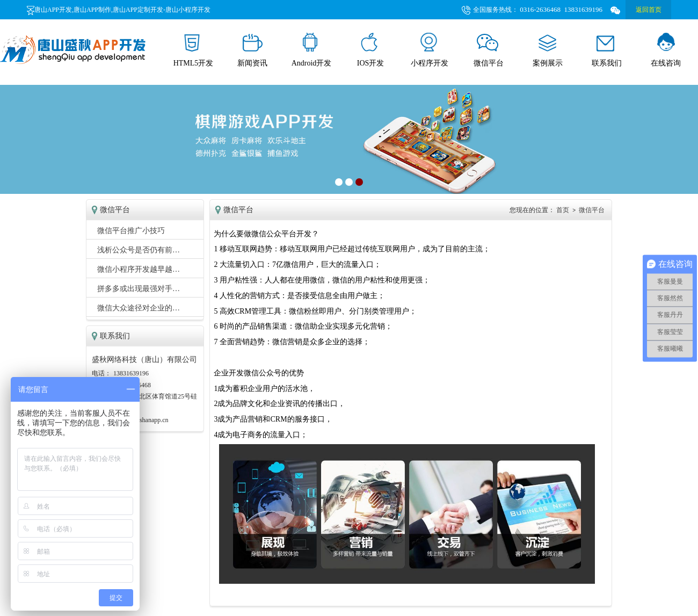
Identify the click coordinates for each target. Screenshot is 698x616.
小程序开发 (430, 50)
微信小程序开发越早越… (139, 269)
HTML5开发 (194, 50)
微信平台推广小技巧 (131, 231)
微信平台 (489, 50)
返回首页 (649, 10)
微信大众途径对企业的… (139, 308)
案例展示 (548, 50)
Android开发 (312, 50)
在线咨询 (666, 50)
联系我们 (607, 50)
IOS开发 (371, 50)
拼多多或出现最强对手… (139, 289)
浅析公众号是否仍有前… (139, 250)
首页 (563, 210)
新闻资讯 (252, 50)
